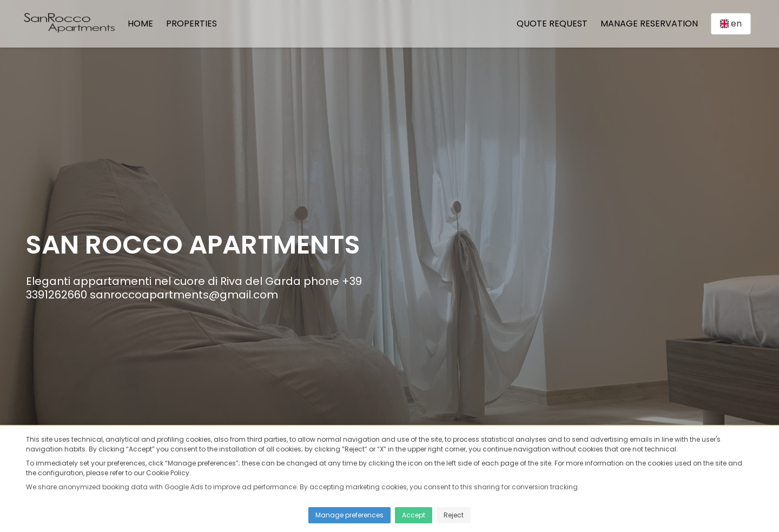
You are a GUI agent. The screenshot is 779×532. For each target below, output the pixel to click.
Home (140, 24)
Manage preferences (349, 515)
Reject (454, 515)
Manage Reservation (649, 24)
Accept (414, 515)
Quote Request (552, 24)
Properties (192, 24)
